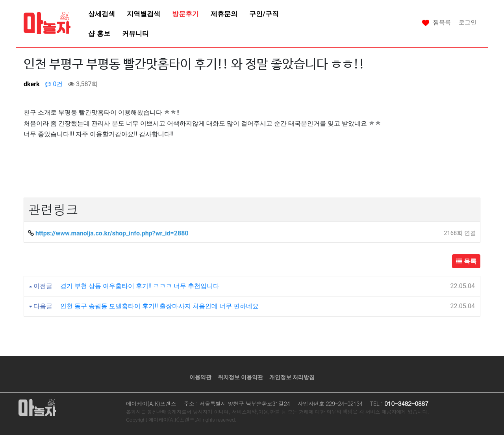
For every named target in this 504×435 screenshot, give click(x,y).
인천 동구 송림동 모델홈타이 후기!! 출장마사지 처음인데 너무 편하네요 (159, 306)
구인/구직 (264, 14)
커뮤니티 (135, 33)
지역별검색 (144, 14)
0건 (54, 84)
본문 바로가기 (0, 0)
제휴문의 (224, 14)
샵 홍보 (99, 33)
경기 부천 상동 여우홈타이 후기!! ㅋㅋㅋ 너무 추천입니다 (140, 286)
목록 (466, 261)
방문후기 (185, 14)
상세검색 (102, 14)
